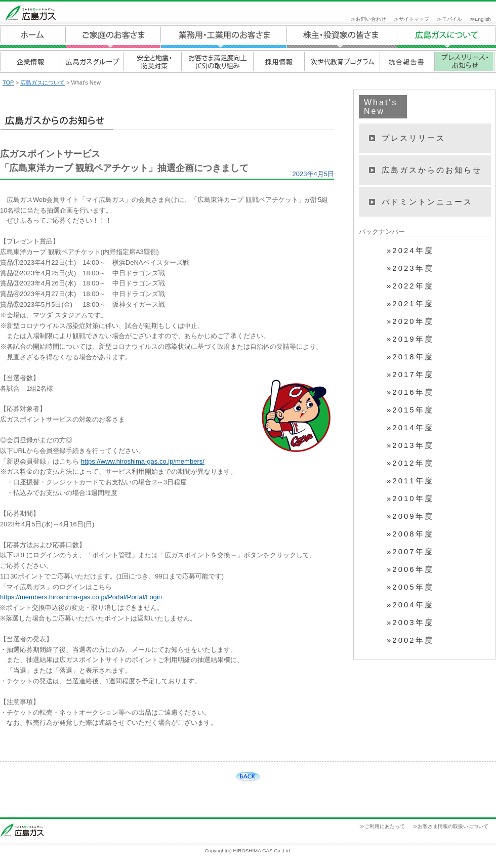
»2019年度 (410, 339)
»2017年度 (410, 375)
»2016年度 (410, 392)
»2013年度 (410, 445)
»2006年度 (410, 569)
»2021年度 (410, 304)
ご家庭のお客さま (113, 37)
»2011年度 (410, 481)
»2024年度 (410, 251)
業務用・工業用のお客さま (224, 37)
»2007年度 (410, 552)
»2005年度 (410, 587)
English (483, 19)
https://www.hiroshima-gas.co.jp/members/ (143, 461)
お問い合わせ (371, 19)
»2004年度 (410, 605)
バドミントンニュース (427, 202)
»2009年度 (410, 516)
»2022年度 (410, 286)
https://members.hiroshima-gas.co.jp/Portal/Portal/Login (81, 597)
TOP (8, 82)
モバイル (452, 19)
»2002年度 (410, 640)
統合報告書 (407, 61)
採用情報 (278, 61)
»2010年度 (410, 499)
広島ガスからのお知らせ (432, 170)
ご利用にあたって (385, 826)
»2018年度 (410, 357)
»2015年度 (410, 410)
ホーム (33, 37)
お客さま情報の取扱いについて (453, 826)
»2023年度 (410, 268)
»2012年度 (410, 463)
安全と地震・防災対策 (152, 61)
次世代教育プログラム (342, 61)
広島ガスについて (342, 37)
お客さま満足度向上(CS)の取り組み (217, 61)
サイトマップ (414, 19)
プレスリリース (414, 138)
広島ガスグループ (92, 61)
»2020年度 (410, 321)
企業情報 (30, 61)
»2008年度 (410, 534)
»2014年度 (410, 428)
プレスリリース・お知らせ (464, 61)
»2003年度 (410, 623)
